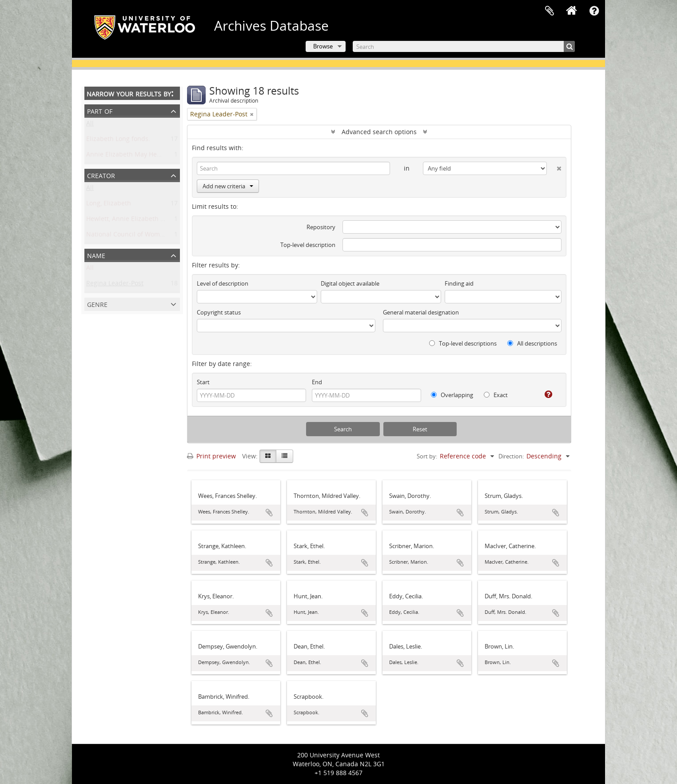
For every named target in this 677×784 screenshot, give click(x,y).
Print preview (211, 456)
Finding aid (459, 283)
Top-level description (308, 245)
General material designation (421, 312)
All (90, 125)
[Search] (464, 46)
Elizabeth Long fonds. (118, 141)
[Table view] (285, 456)
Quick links (594, 11)
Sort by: (427, 456)
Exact (496, 395)
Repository (321, 227)
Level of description (223, 283)
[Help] (545, 394)
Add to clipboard (269, 513)
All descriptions (532, 343)
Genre (97, 304)
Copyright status (219, 312)
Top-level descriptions (463, 343)
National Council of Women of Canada (143, 236)
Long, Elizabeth (109, 205)
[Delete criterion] (554, 167)
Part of (100, 110)
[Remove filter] (252, 114)
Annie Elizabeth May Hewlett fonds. (139, 156)
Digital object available (350, 283)
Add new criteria (228, 186)
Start (203, 382)
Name (96, 255)
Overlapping (452, 395)
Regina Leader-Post (115, 285)
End (317, 382)
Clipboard (550, 11)
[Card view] (268, 456)
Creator (101, 175)
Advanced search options (379, 132)
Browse (323, 46)
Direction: (511, 456)
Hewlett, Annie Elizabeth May (129, 221)
